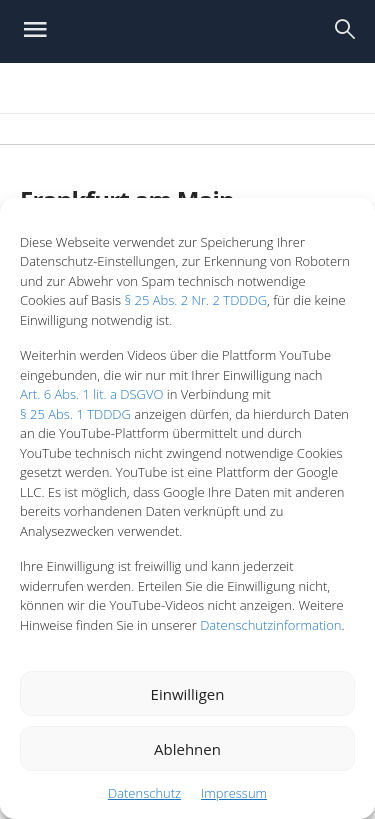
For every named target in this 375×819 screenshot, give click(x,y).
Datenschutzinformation (270, 625)
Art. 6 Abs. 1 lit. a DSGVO (91, 394)
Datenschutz (144, 793)
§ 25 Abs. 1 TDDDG (75, 414)
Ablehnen (187, 749)
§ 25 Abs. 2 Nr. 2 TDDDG (195, 300)
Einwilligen (188, 694)
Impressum (234, 793)
